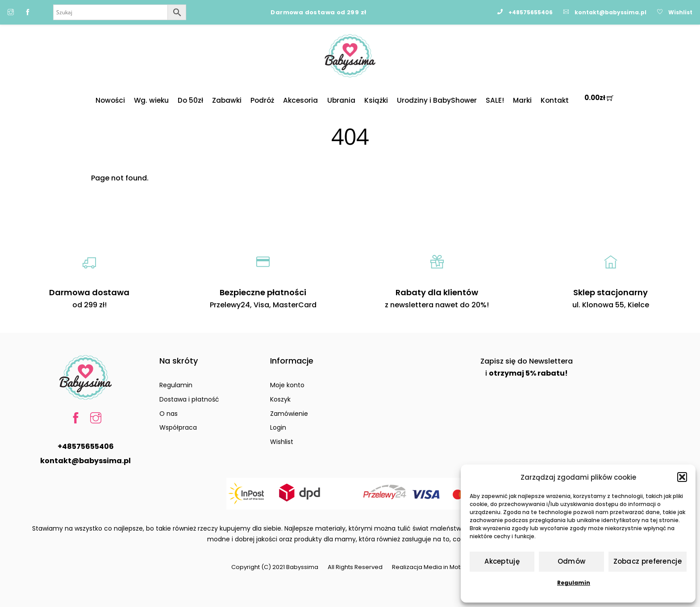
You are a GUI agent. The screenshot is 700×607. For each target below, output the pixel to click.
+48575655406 (86, 446)
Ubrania (341, 100)
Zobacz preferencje (648, 561)
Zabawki (227, 100)
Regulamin (574, 583)
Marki (522, 100)
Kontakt (555, 100)
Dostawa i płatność (189, 399)
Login (278, 427)
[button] (682, 477)
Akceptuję (502, 561)
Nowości (110, 100)
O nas (169, 414)
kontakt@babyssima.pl (85, 461)
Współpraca (178, 427)
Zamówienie (289, 414)
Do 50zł (190, 100)
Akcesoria (300, 100)
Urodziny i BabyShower (437, 100)
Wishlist (282, 442)
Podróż (262, 100)
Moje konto (287, 385)
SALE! (495, 100)
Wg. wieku (151, 100)
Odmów (572, 561)
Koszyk (280, 399)
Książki (376, 100)
